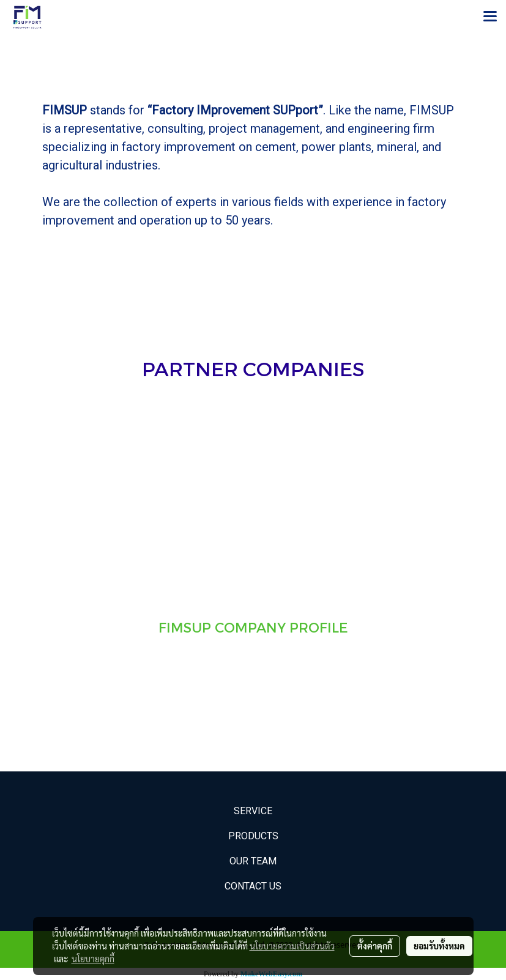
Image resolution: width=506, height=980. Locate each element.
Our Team (253, 861)
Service (253, 811)
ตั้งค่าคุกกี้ (375, 946)
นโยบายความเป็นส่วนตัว (292, 946)
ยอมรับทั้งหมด (439, 946)
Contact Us (253, 886)
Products (253, 836)
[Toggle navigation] (490, 17)
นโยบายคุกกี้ (93, 959)
